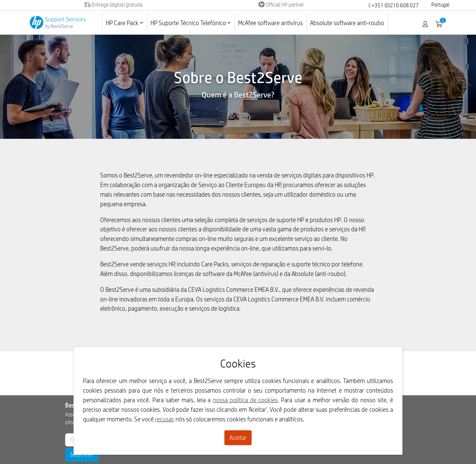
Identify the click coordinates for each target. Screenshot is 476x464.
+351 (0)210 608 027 (394, 5)
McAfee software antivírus (270, 23)
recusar (164, 419)
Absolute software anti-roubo (347, 23)
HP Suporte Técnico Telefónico (191, 23)
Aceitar (238, 438)
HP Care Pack (124, 23)
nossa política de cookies (245, 400)
